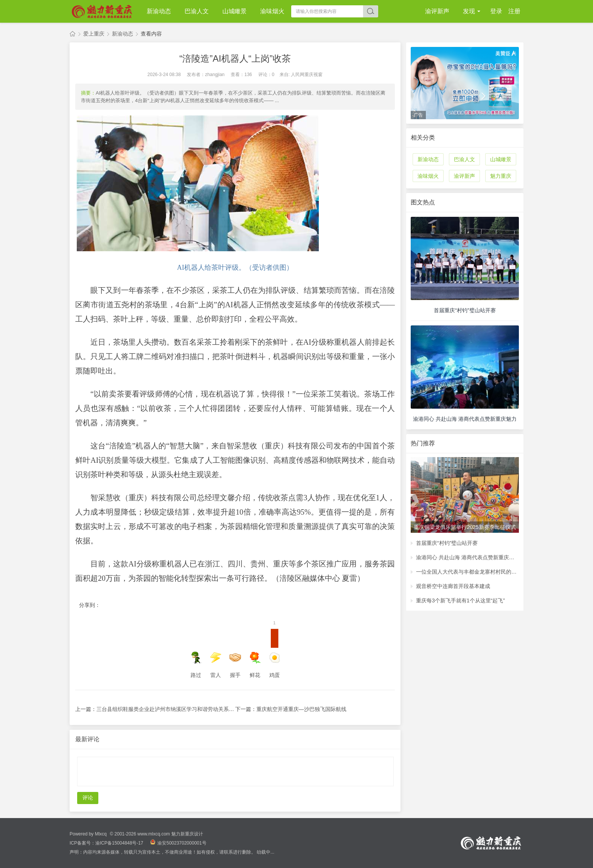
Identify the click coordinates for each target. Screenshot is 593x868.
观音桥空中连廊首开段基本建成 (453, 586)
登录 (496, 11)
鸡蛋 (275, 653)
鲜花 (255, 665)
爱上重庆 (94, 34)
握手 (235, 665)
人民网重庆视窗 (307, 75)
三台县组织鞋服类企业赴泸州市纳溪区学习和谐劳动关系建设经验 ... (176, 709)
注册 (514, 11)
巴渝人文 (197, 11)
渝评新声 (437, 11)
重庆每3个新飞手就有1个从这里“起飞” (460, 600)
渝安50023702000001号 (178, 843)
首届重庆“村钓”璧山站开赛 (447, 543)
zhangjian (215, 75)
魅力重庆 (501, 176)
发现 (470, 11)
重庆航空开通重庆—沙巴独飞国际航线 (301, 709)
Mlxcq (101, 834)
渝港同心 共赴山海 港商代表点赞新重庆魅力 (467, 557)
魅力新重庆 (73, 34)
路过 (196, 665)
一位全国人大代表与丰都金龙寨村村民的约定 (467, 572)
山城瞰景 (234, 11)
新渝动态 (159, 11)
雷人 (216, 665)
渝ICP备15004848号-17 (120, 843)
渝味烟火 (272, 11)
